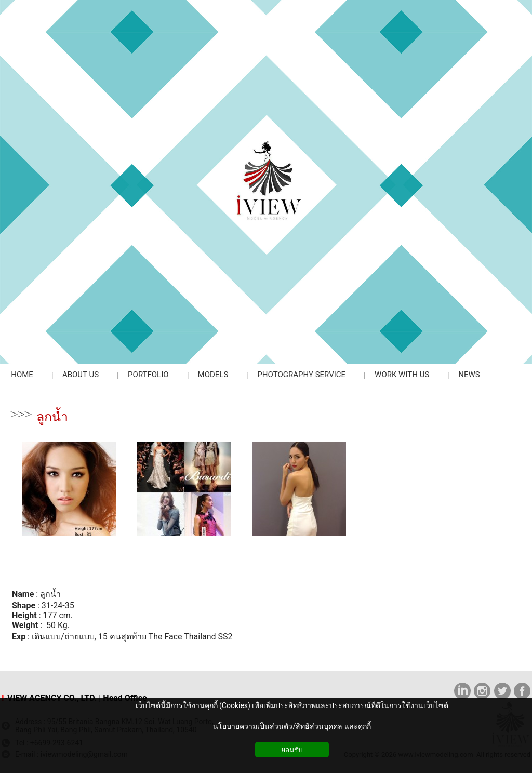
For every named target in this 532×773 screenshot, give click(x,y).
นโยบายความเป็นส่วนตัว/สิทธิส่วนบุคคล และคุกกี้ (292, 726)
